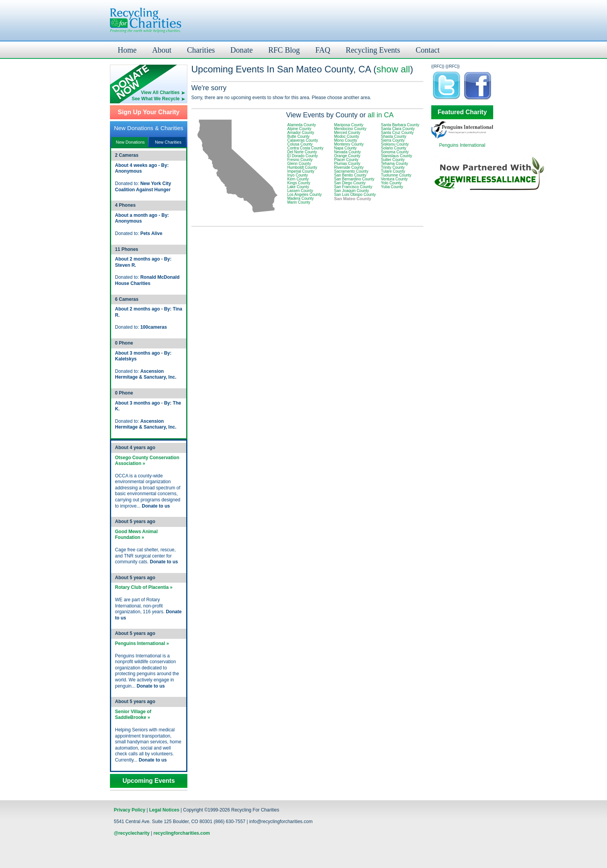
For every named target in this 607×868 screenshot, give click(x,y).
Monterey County (349, 144)
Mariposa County (349, 125)
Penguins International (462, 145)
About (162, 50)
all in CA (381, 115)
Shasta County (394, 136)
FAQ (323, 50)
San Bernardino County (354, 179)
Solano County (394, 148)
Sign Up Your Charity (148, 112)
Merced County (347, 133)
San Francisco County (353, 187)
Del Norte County (302, 152)
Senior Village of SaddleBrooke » (133, 715)
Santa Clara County (398, 129)
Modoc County (346, 136)
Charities (201, 50)
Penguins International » (142, 643)
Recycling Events (373, 50)
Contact (428, 50)
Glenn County (299, 164)
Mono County (346, 140)
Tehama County (394, 164)
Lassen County (300, 191)
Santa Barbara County (400, 125)
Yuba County (392, 187)
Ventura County (394, 179)
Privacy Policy (129, 810)
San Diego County (350, 183)
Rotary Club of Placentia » (144, 587)
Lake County (298, 187)
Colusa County (300, 144)
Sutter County (393, 160)
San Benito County (350, 175)
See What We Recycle (156, 99)
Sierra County (393, 140)
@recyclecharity (132, 833)
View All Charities (160, 93)
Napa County (345, 148)
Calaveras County (303, 140)
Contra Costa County (305, 148)
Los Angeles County (304, 195)
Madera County (300, 198)
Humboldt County (302, 167)
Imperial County (301, 171)
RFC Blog (284, 50)
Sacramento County (351, 171)
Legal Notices (164, 810)
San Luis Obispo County (355, 195)
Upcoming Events (148, 781)
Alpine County (299, 129)
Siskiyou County (395, 144)
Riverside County (349, 167)
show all (393, 69)
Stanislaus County (397, 156)
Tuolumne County (396, 175)
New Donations (130, 142)
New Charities (168, 142)
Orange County (347, 156)
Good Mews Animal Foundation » (136, 535)
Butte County (298, 136)
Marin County (299, 202)
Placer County (346, 160)
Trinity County (393, 167)
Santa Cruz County (397, 133)
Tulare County (393, 171)
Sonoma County (395, 152)
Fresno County (300, 160)
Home (127, 50)
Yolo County (391, 183)
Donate (242, 50)
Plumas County (347, 164)
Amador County (301, 133)
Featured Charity (462, 112)
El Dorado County (303, 156)
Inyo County (297, 175)
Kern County (298, 179)
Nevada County (347, 152)
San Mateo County (353, 199)
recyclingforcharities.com (182, 833)
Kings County (299, 183)
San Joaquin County (352, 191)
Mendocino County (350, 129)
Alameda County (302, 125)
